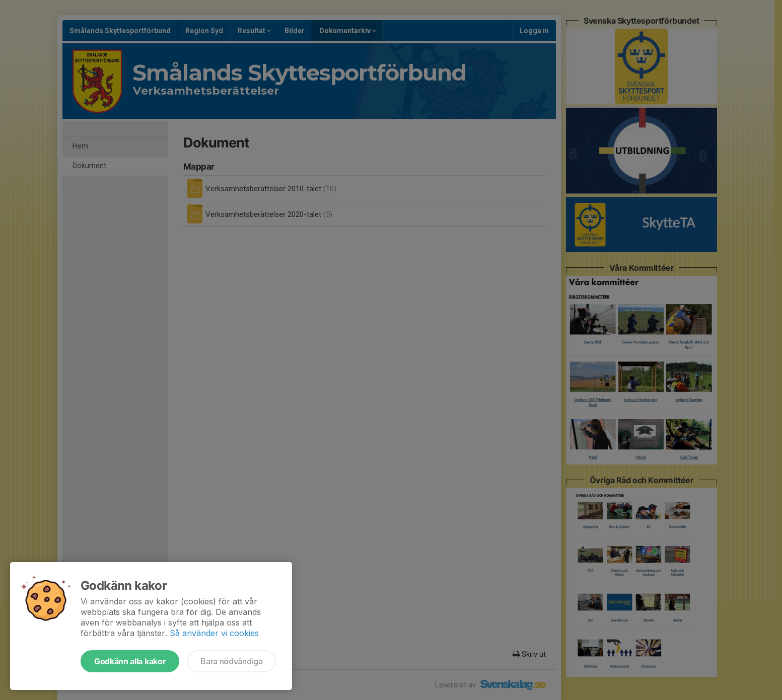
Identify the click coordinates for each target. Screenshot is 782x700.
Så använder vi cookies (214, 633)
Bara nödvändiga (231, 661)
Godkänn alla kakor (130, 661)
